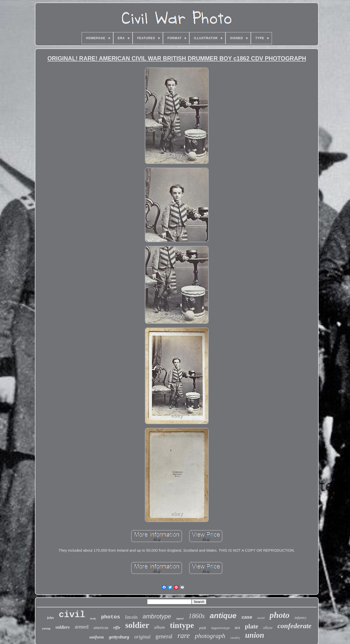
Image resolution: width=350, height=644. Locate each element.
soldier (137, 625)
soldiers (63, 627)
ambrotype (157, 616)
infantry (301, 618)
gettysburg (119, 637)
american (101, 628)
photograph (210, 636)
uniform (97, 637)
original (142, 637)
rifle (117, 628)
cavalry (235, 638)
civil (72, 615)
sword (261, 618)
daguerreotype (220, 628)
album (160, 627)
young (46, 628)
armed (82, 627)
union (255, 635)
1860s (197, 616)
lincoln (131, 617)
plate (251, 626)
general (164, 636)
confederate (294, 626)
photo (280, 615)
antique (223, 616)
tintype (182, 625)
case (247, 617)
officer (268, 628)
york (203, 628)
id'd (237, 628)
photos (110, 617)
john (50, 618)
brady (93, 619)
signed (180, 618)
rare (184, 635)
